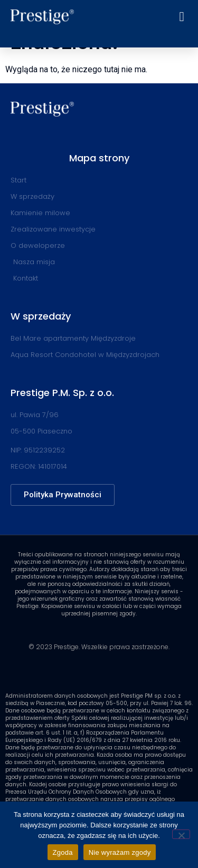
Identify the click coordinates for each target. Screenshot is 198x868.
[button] (182, 17)
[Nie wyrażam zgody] (181, 834)
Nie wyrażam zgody (120, 852)
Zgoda (63, 852)
